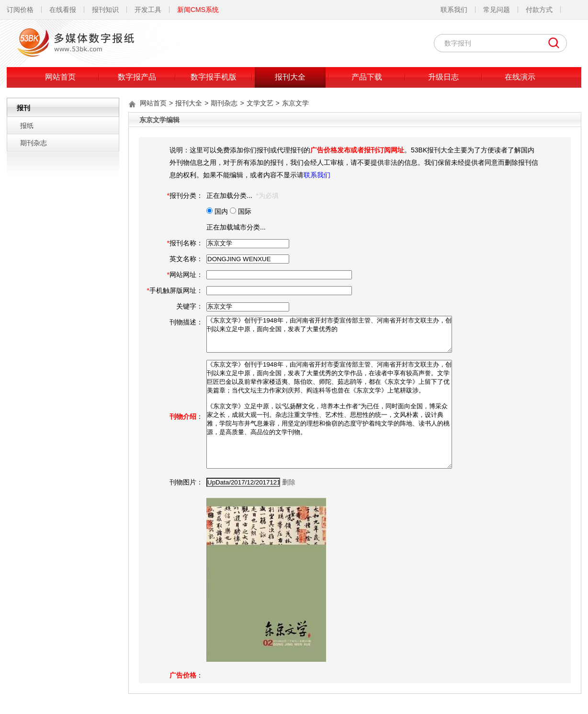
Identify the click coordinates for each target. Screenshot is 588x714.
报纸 (27, 126)
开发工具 (148, 10)
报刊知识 (105, 10)
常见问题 (497, 10)
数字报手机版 (214, 77)
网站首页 (60, 77)
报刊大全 (290, 77)
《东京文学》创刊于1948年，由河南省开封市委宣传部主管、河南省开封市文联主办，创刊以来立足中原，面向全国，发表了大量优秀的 (329, 334)
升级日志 (443, 77)
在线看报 (63, 10)
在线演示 (520, 77)
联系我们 (454, 10)
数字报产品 (137, 77)
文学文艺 (260, 103)
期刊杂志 (34, 143)
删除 (289, 482)
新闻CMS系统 (198, 10)
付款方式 (539, 10)
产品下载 (367, 77)
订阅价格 (20, 10)
